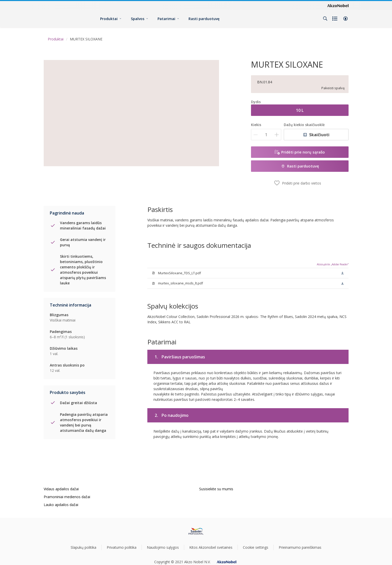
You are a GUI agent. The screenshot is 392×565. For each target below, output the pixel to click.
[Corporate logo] (338, 5)
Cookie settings (256, 547)
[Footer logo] (196, 531)
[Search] (325, 19)
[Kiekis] (266, 135)
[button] (346, 19)
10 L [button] (300, 110)
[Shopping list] (335, 19)
